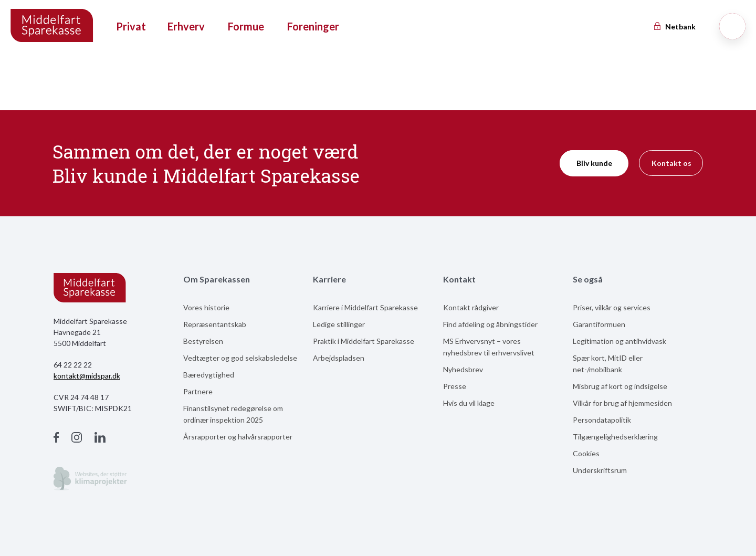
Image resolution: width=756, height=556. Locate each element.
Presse (455, 386)
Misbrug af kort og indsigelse (620, 386)
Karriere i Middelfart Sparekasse (365, 307)
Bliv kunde (594, 163)
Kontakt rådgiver (471, 307)
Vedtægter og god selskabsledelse (240, 358)
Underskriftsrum (600, 470)
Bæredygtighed (209, 375)
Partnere (198, 391)
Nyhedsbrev (463, 369)
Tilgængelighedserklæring (615, 437)
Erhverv (186, 26)
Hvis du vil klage (469, 403)
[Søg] (732, 26)
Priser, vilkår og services (612, 307)
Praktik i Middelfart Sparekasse (364, 341)
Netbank (674, 27)
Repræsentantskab (215, 324)
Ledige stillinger (339, 324)
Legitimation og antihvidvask (619, 341)
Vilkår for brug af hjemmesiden (622, 403)
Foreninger (313, 26)
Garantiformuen (599, 324)
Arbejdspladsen (339, 358)
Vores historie (206, 307)
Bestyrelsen (203, 341)
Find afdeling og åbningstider (490, 324)
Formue (246, 26)
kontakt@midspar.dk (87, 376)
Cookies (586, 453)
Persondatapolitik (602, 420)
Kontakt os (671, 163)
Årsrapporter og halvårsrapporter (238, 437)
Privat (131, 26)
